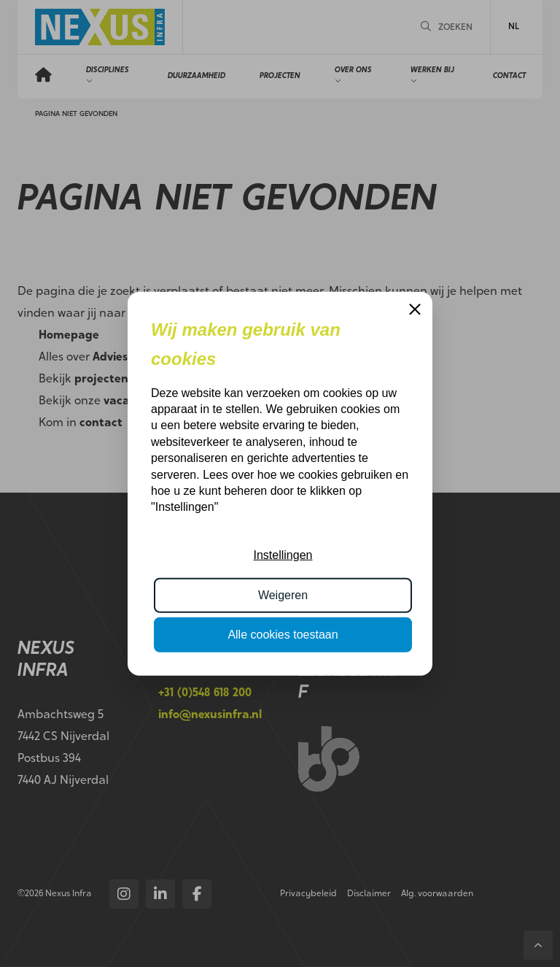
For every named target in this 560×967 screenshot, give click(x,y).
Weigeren (283, 594)
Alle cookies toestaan (283, 635)
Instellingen (283, 555)
